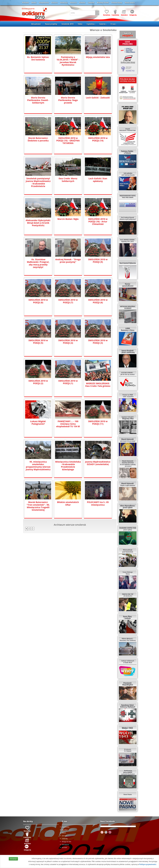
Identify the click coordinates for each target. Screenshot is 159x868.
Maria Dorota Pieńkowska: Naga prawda (68, 100)
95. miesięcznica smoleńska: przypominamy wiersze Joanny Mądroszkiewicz (38, 466)
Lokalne (91, 3)
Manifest (65, 830)
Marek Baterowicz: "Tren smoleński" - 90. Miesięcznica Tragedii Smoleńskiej (38, 506)
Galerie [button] (103, 24)
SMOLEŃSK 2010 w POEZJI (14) (98, 139)
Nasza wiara (130, 3)
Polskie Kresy (117, 3)
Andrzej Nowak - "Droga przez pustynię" (68, 261)
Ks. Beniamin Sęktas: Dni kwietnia (38, 58)
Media (34, 3)
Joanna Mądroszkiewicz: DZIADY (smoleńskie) (98, 463)
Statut (64, 833)
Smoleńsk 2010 (68, 24)
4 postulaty (66, 827)
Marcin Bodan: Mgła (68, 219)
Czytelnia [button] (91, 24)
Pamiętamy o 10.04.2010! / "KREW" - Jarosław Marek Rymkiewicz (68, 60)
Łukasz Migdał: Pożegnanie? (38, 423)
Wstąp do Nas (66, 842)
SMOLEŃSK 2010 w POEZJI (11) (98, 423)
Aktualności (36, 24)
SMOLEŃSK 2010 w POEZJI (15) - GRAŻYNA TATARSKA (68, 141)
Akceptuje (13, 859)
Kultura (54, 3)
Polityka (25, 3)
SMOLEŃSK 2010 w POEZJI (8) (38, 301)
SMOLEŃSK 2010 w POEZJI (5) (38, 342)
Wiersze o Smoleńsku (103, 30)
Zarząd (64, 836)
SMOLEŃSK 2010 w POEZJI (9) (98, 261)
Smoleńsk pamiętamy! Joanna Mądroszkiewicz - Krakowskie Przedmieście (38, 182)
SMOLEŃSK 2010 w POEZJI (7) (68, 301)
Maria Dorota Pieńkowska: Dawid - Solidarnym (38, 100)
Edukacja (64, 3)
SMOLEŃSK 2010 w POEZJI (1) (68, 382)
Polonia (82, 3)
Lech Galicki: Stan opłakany (98, 180)
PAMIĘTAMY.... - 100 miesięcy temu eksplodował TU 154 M (68, 424)
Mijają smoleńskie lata (98, 57)
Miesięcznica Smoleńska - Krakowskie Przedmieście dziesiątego (68, 466)
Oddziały (65, 839)
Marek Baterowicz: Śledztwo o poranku (38, 139)
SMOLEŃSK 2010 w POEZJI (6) (98, 301)
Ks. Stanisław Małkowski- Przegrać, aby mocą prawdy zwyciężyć (38, 263)
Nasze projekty (51, 24)
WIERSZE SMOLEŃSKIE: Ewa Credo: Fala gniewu (98, 385)
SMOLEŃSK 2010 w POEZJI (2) (38, 382)
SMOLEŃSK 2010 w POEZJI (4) (68, 342)
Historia (73, 3)
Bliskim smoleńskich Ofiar (68, 503)
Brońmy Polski (103, 3)
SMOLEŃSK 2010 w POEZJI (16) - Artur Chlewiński (98, 222)
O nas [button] (113, 24)
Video (80, 24)
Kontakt (64, 847)
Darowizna (65, 844)
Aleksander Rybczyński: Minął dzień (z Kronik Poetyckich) (38, 223)
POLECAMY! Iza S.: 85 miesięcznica (98, 503)
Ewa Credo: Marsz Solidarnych (68, 180)
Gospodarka (44, 3)
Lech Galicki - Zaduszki (98, 98)
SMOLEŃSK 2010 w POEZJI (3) (98, 342)
